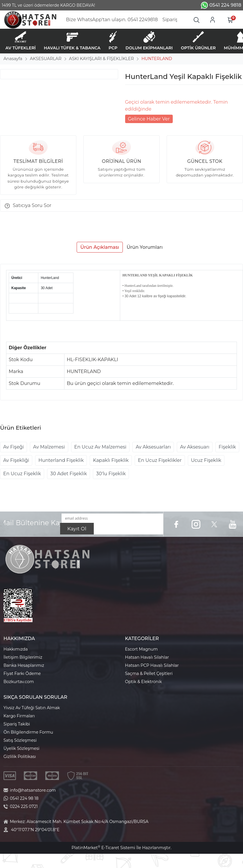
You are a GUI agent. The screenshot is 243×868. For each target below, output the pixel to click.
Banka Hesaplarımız (24, 665)
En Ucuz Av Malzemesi (100, 447)
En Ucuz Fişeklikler (160, 460)
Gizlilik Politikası (20, 757)
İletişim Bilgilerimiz (23, 657)
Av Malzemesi (49, 447)
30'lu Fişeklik (111, 474)
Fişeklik (227, 447)
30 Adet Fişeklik (69, 474)
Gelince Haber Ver (149, 119)
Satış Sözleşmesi (20, 740)
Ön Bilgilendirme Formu (28, 732)
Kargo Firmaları (19, 716)
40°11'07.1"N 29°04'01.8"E (35, 830)
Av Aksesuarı (195, 447)
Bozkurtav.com (19, 682)
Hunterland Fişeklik (61, 460)
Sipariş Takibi (17, 724)
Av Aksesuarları (153, 447)
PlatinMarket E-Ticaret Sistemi (103, 848)
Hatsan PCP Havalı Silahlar (152, 665)
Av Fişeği (14, 447)
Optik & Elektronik (144, 682)
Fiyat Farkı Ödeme (22, 673)
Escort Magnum (142, 649)
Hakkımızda (16, 649)
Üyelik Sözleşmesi (21, 748)
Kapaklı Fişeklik (111, 460)
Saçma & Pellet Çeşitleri (149, 673)
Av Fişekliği (16, 460)
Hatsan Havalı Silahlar (147, 657)
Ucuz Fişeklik (206, 460)
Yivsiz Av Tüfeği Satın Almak (32, 708)
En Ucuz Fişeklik (22, 474)
